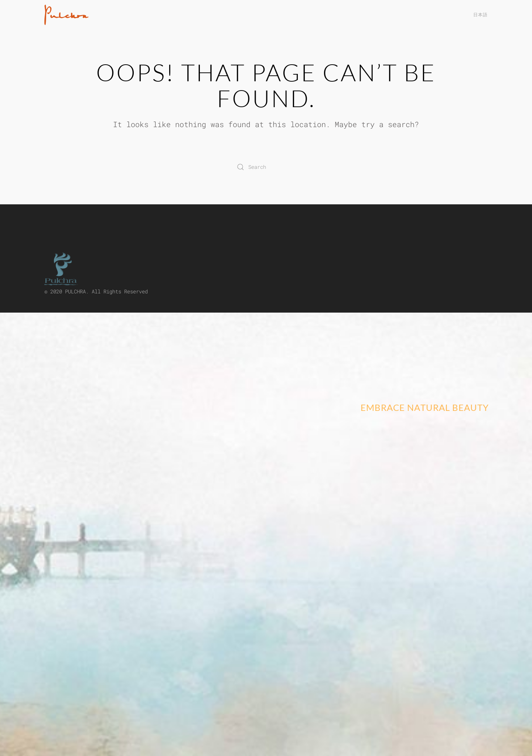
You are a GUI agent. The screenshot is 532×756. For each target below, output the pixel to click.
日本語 (480, 15)
